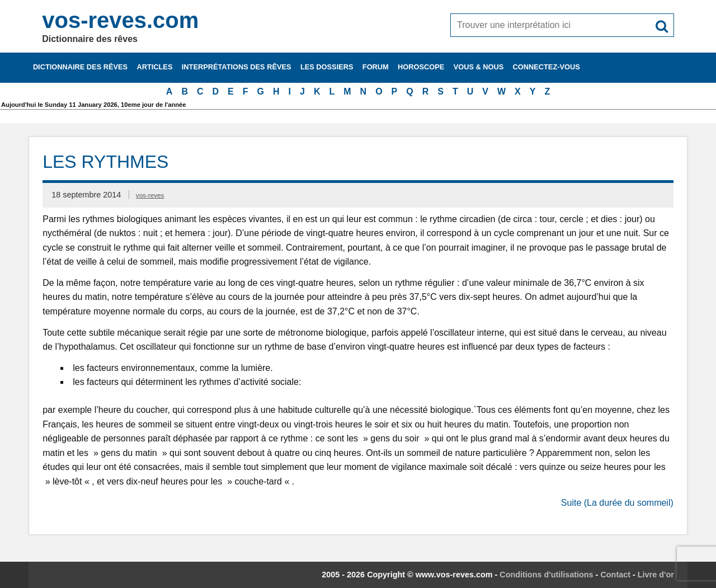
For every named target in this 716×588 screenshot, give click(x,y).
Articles (154, 67)
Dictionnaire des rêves (80, 67)
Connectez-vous (547, 67)
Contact (615, 575)
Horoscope (421, 67)
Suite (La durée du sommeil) (617, 503)
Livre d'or (656, 575)
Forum (376, 67)
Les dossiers (327, 67)
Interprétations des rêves (237, 67)
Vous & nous (479, 67)
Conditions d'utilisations (546, 575)
